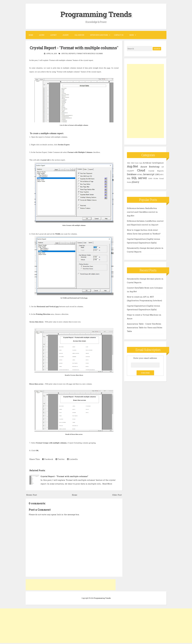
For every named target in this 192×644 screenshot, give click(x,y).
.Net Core (135, 163)
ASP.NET (53, 35)
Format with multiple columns (90, 53)
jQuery (136, 182)
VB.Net (156, 178)
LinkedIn (72, 459)
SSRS (150, 178)
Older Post (117, 495)
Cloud (141, 170)
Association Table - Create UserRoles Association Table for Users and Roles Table (145, 327)
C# (163, 167)
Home (31, 35)
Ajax (141, 163)
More (132, 35)
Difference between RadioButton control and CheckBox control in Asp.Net (142, 212)
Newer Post (32, 495)
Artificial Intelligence (153, 163)
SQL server (139, 178)
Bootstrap (154, 166)
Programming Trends (96, 14)
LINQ (157, 174)
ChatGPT (131, 171)
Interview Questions (99, 35)
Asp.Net (132, 166)
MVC (162, 174)
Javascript (148, 174)
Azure (42, 35)
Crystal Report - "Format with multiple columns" (74, 48)
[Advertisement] (71, 585)
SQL (129, 178)
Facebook (48, 459)
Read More (107, 483)
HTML (140, 174)
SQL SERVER (79, 35)
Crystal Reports (68, 53)
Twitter (60, 459)
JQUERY (66, 35)
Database (132, 174)
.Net (129, 163)
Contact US (119, 35)
